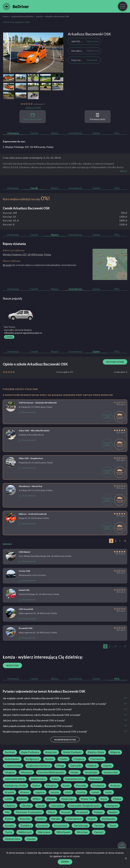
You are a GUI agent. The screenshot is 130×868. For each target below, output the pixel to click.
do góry (122, 846)
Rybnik (9, 819)
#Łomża (7, 265)
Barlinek (10, 752)
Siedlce (41, 819)
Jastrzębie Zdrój (15, 779)
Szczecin (43, 826)
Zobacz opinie (33, 108)
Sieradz (56, 819)
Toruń (113, 826)
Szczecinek (61, 826)
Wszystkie (12, 665)
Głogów (10, 772)
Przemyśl (82, 812)
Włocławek (63, 832)
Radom (113, 812)
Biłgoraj (115, 752)
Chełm (64, 759)
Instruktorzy (75, 133)
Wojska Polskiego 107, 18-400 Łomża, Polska (27, 254)
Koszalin (81, 785)
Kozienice (98, 785)
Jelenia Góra (38, 779)
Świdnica (26, 826)
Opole (41, 806)
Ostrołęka (57, 806)
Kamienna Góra (74, 779)
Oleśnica (10, 806)
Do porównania (27, 412)
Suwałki (10, 826)
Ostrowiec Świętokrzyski (84, 806)
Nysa (104, 799)
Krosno (25, 792)
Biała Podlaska (30, 752)
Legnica (40, 792)
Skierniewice (74, 819)
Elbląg (60, 766)
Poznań (66, 812)
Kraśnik (9, 792)
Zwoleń (31, 839)
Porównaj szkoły (98, 117)
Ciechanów (97, 759)
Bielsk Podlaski (72, 752)
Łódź (68, 792)
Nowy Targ (88, 799)
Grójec (75, 772)
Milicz (37, 799)
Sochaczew (109, 819)
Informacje (13, 133)
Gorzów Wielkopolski (51, 772)
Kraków (115, 785)
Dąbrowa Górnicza (39, 766)
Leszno (55, 792)
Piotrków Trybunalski (29, 812)
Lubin (109, 792)
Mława (51, 799)
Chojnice (79, 759)
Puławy (98, 812)
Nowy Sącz (68, 799)
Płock (52, 812)
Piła (7, 812)
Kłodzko (51, 785)
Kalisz (55, 779)
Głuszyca (26, 772)
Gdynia (107, 766)
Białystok (51, 752)
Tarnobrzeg (81, 826)
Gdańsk (92, 766)
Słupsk (92, 819)
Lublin (8, 799)
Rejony (55, 133)
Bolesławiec (12, 759)
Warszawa (44, 832)
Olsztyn (26, 806)
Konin (66, 785)
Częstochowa (13, 766)
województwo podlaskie (22, 16)
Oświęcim (112, 806)
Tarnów (98, 826)
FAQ (117, 133)
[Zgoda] (126, 858)
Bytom (49, 759)
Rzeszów (25, 819)
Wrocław (82, 832)
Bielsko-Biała (96, 752)
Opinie (96, 133)
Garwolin (76, 766)
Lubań (95, 792)
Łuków (22, 799)
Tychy (8, 832)
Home (6, 16)
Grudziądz (91, 772)
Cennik (34, 133)
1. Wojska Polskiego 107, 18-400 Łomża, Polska (28, 147)
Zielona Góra (13, 839)
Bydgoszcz (32, 759)
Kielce (36, 785)
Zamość (99, 832)
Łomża (39, 16)
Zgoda (65, 862)
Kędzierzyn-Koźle (16, 785)
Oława (117, 799)
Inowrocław (111, 772)
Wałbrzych (25, 832)
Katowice (96, 779)
